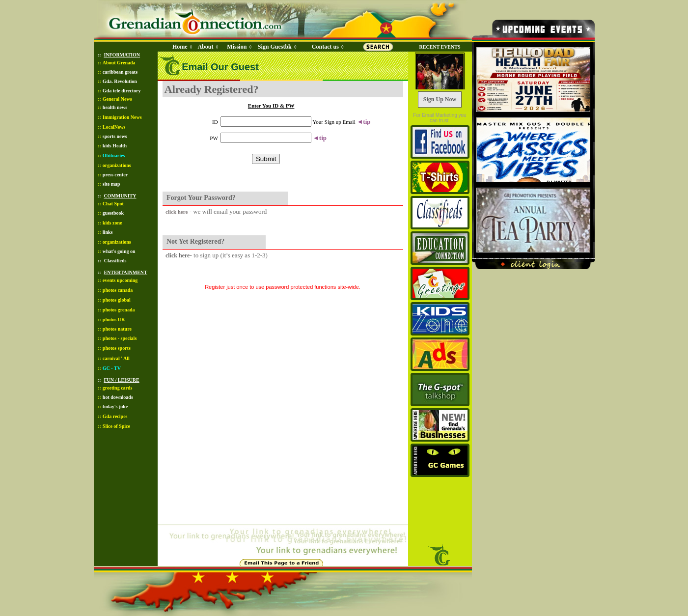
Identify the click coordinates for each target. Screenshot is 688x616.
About (205, 47)
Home (180, 47)
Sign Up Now (440, 99)
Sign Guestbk (276, 47)
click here (177, 212)
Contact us (325, 47)
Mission (237, 47)
